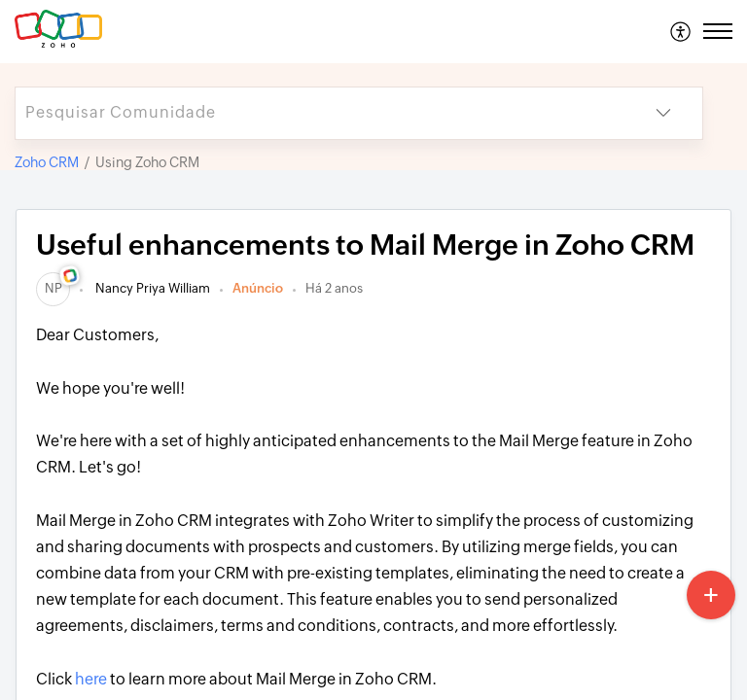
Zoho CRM (47, 162)
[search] (320, 113)
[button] (681, 31)
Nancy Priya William (151, 288)
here (91, 679)
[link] (53, 288)
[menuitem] (681, 31)
